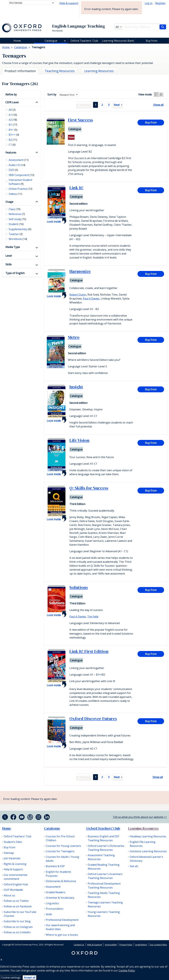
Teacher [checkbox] (16, 234)
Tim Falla (93, 617)
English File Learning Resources (143, 844)
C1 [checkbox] (12, 145)
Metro (74, 337)
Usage (9, 202)
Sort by (52, 94)
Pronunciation (55, 909)
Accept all (30, 978)
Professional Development (62, 920)
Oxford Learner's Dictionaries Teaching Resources (106, 848)
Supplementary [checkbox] (20, 229)
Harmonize (80, 271)
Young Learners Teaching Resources (104, 914)
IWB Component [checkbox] (21, 175)
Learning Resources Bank (118, 41)
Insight (76, 387)
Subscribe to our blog (17, 921)
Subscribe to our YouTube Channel (20, 914)
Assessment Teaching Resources (101, 857)
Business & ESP (55, 866)
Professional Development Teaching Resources (104, 886)
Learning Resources (143, 828)
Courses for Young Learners (63, 846)
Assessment (53, 887)
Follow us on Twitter (16, 901)
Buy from (152, 41)
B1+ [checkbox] (13, 130)
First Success (80, 120)
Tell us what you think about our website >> (140, 817)
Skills (9, 264)
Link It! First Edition (89, 651)
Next (117, 105)
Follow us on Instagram (18, 927)
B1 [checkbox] (13, 125)
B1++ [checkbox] (14, 135)
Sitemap (9, 853)
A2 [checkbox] (13, 120)
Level (9, 256)
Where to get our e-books (62, 935)
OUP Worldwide (13, 890)
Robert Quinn (78, 295)
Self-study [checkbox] (17, 219)
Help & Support (13, 869)
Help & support (69, 3)
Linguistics (52, 903)
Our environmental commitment (16, 877)
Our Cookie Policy (158, 945)
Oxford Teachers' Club (84, 41)
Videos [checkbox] (15, 194)
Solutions (79, 587)
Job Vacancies (12, 858)
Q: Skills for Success (89, 488)
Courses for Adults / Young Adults (62, 859)
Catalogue (51, 41)
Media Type (13, 247)
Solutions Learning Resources (148, 851)
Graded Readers (56, 892)
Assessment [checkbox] (19, 160)
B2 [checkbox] (13, 140)
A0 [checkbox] (12, 110)
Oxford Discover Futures (93, 719)
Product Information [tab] (20, 71)
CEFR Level (12, 102)
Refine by (11, 94)
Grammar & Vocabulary (60, 898)
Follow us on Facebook (18, 906)
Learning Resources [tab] (99, 71)
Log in (149, 3)
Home (7, 828)
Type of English (15, 273)
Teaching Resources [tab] (60, 71)
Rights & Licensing (15, 864)
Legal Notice (141, 945)
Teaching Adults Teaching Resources (104, 895)
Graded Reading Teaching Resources (104, 867)
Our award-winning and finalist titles (60, 927)
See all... (134, 866)
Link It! (76, 188)
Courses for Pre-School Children (60, 838)
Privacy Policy (126, 945)
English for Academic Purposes (58, 874)
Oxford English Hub (16, 884)
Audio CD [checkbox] (17, 165)
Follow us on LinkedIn (17, 932)
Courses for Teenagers (60, 851)
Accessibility (111, 945)
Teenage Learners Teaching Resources (105, 904)
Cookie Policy (127, 970)
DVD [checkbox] (13, 170)
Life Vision (79, 440)
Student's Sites (13, 842)
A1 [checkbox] (13, 115)
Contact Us (79, 945)
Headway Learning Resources (148, 836)
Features (11, 153)
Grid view (161, 94)
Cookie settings (11, 978)
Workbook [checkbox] (18, 239)
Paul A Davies (91, 299)
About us (9, 895)
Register (160, 3)
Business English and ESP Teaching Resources (103, 838)
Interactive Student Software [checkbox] (20, 182)
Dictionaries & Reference (61, 881)
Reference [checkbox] (17, 214)
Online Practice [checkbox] (21, 189)
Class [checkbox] (15, 209)
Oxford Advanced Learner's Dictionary (146, 859)
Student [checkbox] (16, 224)
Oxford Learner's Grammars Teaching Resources (105, 876)
